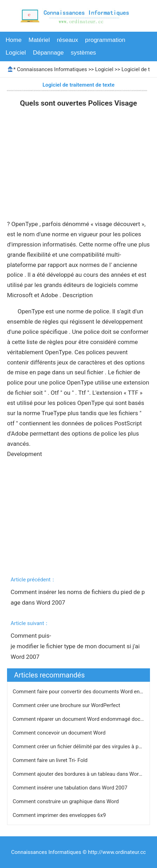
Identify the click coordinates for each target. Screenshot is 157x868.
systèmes (84, 53)
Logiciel (16, 53)
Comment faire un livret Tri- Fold (51, 760)
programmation (105, 40)
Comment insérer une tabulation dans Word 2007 (71, 788)
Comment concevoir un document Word (60, 733)
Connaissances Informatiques (52, 69)
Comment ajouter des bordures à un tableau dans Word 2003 (84, 774)
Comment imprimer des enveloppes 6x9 (60, 815)
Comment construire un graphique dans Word (66, 801)
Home (14, 40)
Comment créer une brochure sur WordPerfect (67, 705)
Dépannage (48, 53)
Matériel (39, 40)
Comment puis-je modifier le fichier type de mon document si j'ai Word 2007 (76, 646)
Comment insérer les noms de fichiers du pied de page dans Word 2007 (78, 597)
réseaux (67, 40)
